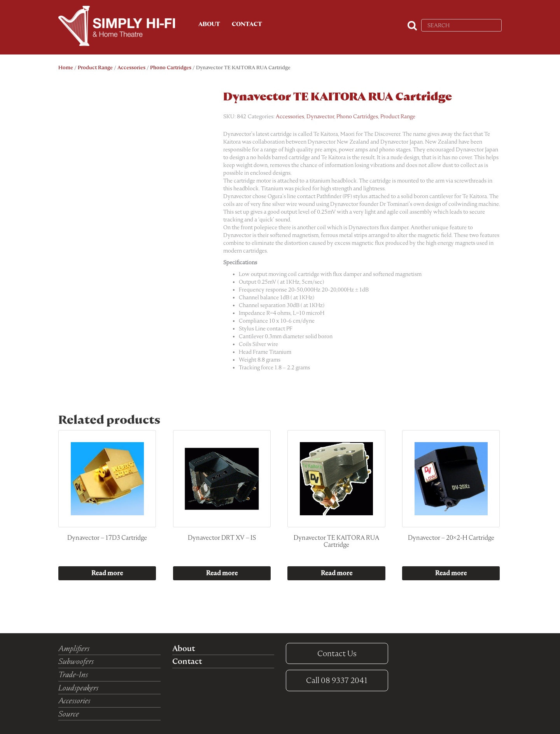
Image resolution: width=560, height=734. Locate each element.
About (209, 24)
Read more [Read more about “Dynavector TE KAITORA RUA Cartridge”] (337, 573)
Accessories (131, 68)
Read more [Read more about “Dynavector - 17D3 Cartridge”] (107, 573)
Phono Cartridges (171, 68)
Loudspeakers (78, 688)
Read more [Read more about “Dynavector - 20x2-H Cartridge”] (451, 573)
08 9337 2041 (337, 680)
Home (66, 68)
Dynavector (320, 116)
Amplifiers (74, 648)
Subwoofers (76, 661)
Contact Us (337, 653)
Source (69, 714)
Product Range (95, 68)
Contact (247, 24)
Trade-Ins (73, 674)
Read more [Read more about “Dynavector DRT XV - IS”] (222, 573)
